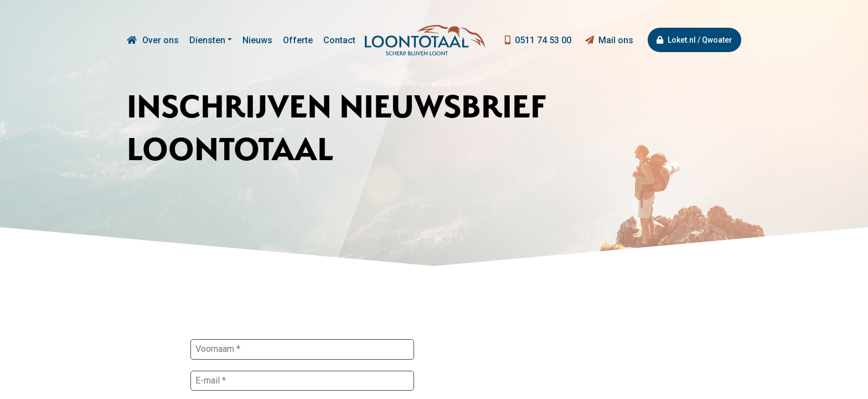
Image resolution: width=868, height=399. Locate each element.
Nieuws (257, 40)
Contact (339, 40)
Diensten (207, 40)
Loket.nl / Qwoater (694, 40)
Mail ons (609, 40)
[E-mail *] (302, 381)
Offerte (298, 40)
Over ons (161, 40)
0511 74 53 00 (538, 40)
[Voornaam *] (302, 349)
